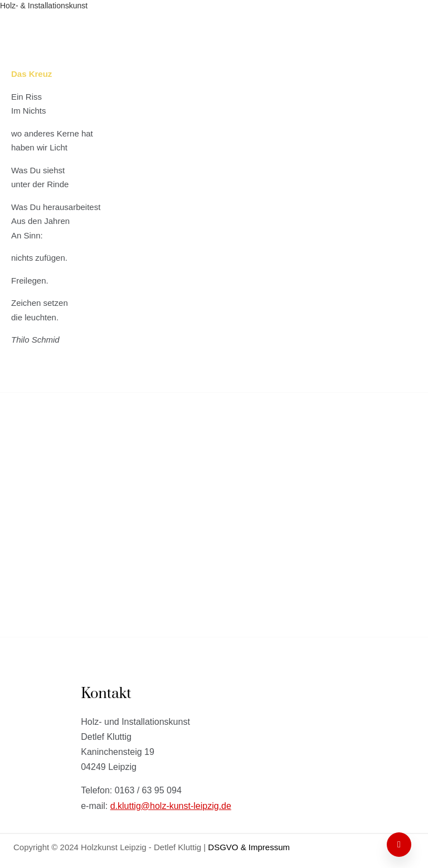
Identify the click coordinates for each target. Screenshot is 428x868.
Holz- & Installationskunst (181, 425)
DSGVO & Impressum (249, 847)
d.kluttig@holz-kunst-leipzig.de (171, 806)
